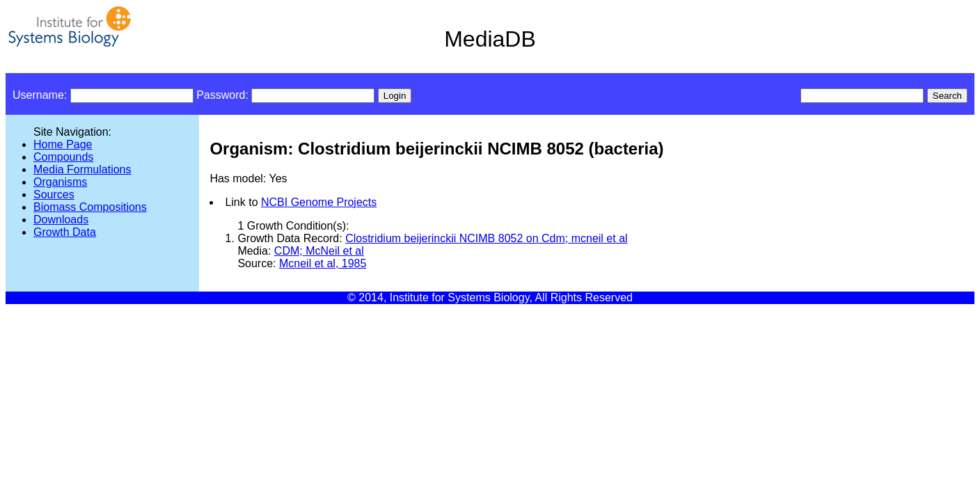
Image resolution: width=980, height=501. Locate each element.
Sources (54, 194)
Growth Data (65, 232)
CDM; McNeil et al (319, 251)
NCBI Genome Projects (319, 202)
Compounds (63, 157)
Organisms (60, 182)
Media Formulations (82, 169)
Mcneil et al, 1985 (323, 263)
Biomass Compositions (90, 207)
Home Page (63, 144)
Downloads (61, 220)
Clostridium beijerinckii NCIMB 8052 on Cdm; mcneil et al (486, 238)
